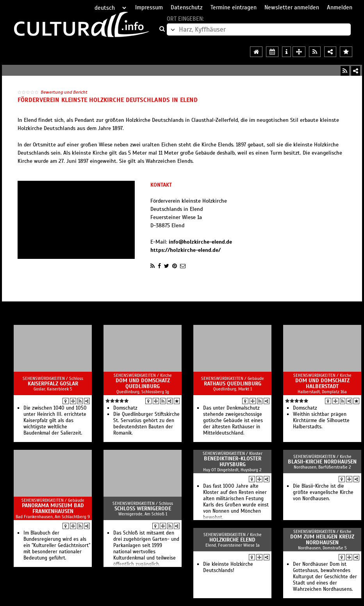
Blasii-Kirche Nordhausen (322, 462)
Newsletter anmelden (292, 7)
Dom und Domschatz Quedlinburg (143, 383)
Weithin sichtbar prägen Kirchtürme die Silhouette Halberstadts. (321, 421)
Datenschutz (187, 7)
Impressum (149, 7)
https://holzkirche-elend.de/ (186, 250)
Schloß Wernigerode (143, 509)
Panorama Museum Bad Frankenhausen (53, 508)
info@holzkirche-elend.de (200, 242)
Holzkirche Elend (232, 540)
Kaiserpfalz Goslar (53, 384)
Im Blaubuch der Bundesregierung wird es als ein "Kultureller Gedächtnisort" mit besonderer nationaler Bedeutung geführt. (57, 545)
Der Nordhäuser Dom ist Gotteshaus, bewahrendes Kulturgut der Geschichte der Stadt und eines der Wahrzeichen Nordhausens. (325, 577)
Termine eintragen (234, 7)
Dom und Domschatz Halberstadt (322, 383)
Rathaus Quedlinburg (233, 384)
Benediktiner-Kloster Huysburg (233, 462)
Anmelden (340, 7)
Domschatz (125, 408)
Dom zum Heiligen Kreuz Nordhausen (322, 540)
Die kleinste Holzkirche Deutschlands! (228, 567)
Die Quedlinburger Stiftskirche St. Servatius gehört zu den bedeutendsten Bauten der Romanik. (146, 424)
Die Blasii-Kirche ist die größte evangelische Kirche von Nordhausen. (323, 492)
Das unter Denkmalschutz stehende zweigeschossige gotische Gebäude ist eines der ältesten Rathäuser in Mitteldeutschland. (233, 421)
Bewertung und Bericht (64, 92)
